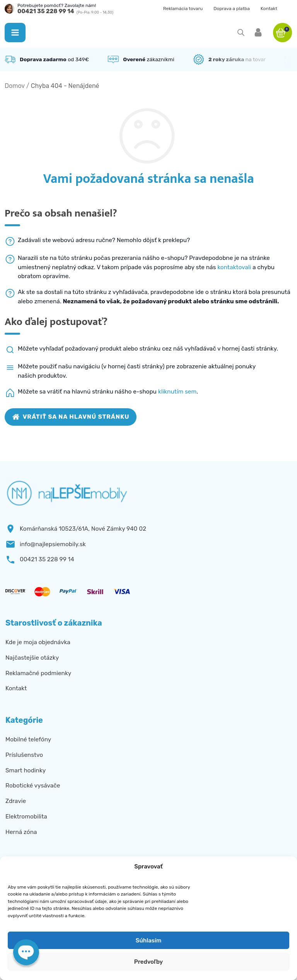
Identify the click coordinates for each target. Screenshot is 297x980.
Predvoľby (148, 962)
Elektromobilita (26, 817)
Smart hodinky (26, 770)
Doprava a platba (232, 9)
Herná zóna (21, 832)
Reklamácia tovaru (183, 9)
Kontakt (269, 9)
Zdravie (16, 801)
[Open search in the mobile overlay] (241, 33)
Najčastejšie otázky (32, 658)
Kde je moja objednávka (38, 642)
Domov (15, 86)
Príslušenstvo (24, 755)
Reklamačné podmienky (38, 673)
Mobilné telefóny (28, 739)
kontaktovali (234, 267)
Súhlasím (148, 940)
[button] (15, 33)
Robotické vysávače (33, 786)
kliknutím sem (178, 392)
